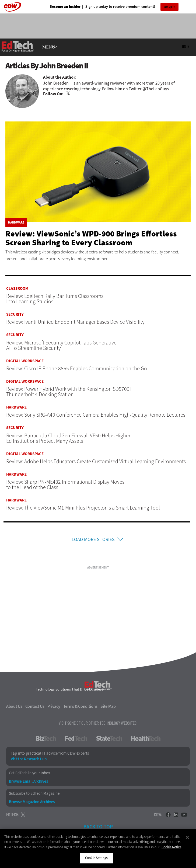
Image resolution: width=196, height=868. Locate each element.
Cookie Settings (96, 858)
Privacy (54, 707)
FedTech (76, 739)
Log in (185, 47)
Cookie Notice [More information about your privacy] (171, 847)
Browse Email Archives (28, 782)
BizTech (46, 739)
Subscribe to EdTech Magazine (34, 794)
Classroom (17, 289)
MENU (49, 47)
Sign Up (168, 7)
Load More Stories (93, 540)
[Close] (187, 837)
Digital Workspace (25, 361)
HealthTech (146, 739)
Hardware (16, 222)
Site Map (108, 707)
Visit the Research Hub (29, 760)
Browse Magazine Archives (32, 803)
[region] (98, 848)
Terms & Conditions (80, 707)
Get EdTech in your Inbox (29, 774)
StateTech (109, 739)
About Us (14, 707)
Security (15, 314)
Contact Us (35, 707)
